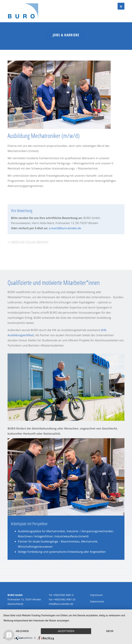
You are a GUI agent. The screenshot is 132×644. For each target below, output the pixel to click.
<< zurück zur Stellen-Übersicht (28, 242)
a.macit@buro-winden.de (65, 228)
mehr (110, 631)
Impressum (96, 595)
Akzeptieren (66, 631)
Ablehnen (22, 631)
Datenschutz (97, 601)
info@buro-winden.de (61, 604)
